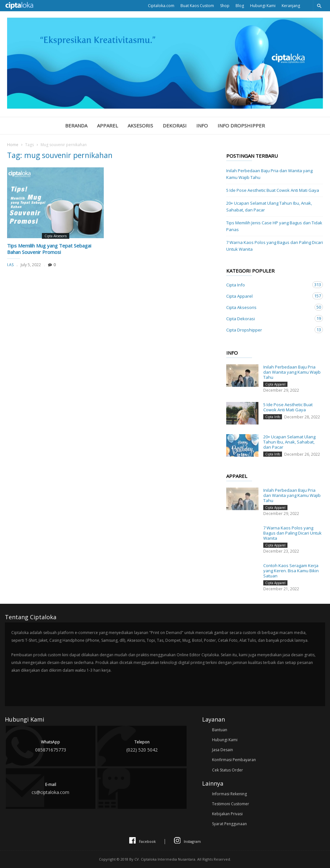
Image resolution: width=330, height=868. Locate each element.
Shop (225, 6)
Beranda (76, 126)
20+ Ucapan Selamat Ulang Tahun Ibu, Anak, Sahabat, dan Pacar (269, 206)
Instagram (187, 841)
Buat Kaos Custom (197, 6)
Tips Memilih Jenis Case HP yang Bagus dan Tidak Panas (274, 226)
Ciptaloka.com (161, 6)
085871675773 (51, 746)
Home (13, 145)
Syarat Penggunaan (229, 824)
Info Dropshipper (241, 126)
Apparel (107, 126)
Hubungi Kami (263, 6)
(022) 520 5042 (142, 746)
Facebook (142, 841)
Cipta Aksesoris (56, 236)
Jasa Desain (223, 750)
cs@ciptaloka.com (51, 788)
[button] (319, 6)
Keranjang (291, 6)
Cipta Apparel (268, 296)
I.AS (10, 265)
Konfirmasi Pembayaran (234, 760)
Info (202, 126)
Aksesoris (140, 126)
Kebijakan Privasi (227, 814)
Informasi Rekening (229, 794)
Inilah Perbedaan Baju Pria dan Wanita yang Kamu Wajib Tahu (269, 174)
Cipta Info (268, 285)
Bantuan (220, 730)
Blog (240, 6)
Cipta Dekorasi (268, 318)
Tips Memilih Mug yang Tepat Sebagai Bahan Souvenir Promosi (49, 249)
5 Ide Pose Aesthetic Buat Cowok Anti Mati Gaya (273, 190)
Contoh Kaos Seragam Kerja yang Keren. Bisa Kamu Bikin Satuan (291, 571)
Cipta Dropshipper (268, 330)
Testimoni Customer (231, 804)
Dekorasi (175, 126)
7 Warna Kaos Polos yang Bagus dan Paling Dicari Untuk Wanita (275, 246)
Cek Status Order (228, 770)
